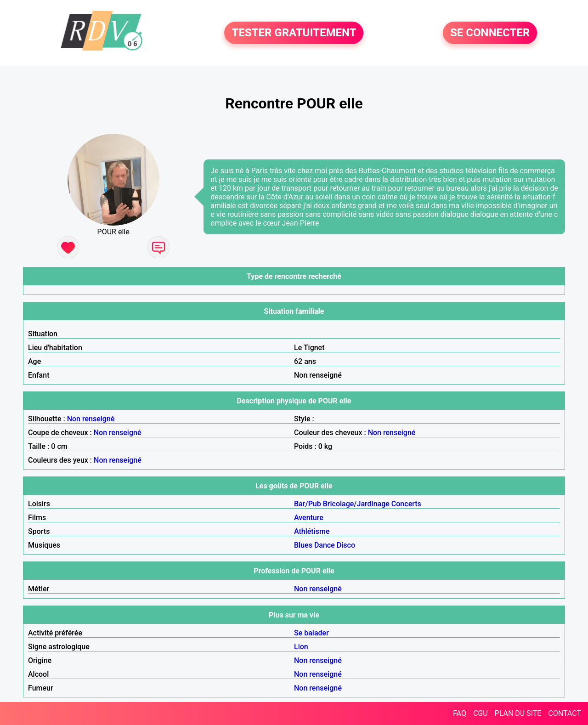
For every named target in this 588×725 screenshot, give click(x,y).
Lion (301, 647)
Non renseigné (91, 419)
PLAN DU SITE (518, 713)
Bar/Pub (308, 504)
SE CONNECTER (490, 33)
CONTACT (565, 713)
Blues (303, 545)
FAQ (460, 713)
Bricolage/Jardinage (356, 504)
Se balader (311, 633)
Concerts (406, 504)
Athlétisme (312, 531)
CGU (481, 713)
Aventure (309, 518)
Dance (325, 545)
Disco (346, 545)
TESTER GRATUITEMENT (294, 33)
